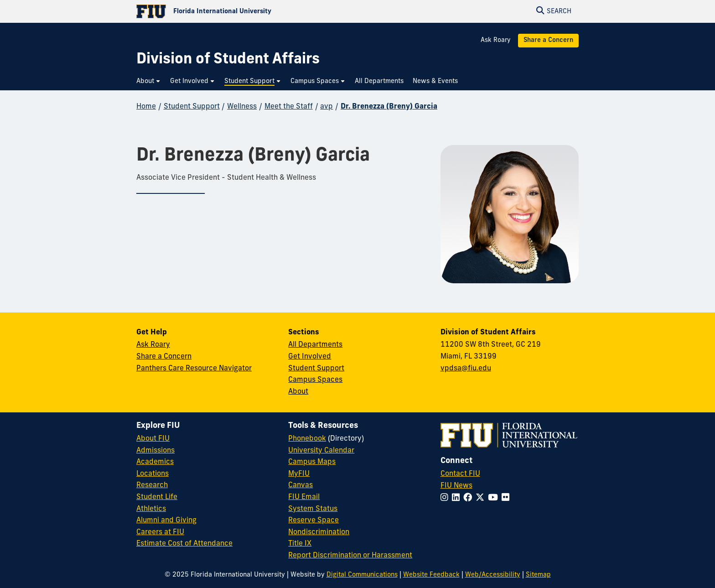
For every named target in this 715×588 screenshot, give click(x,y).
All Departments (315, 345)
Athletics (151, 509)
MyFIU (299, 474)
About (298, 392)
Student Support (192, 107)
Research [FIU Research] (152, 485)
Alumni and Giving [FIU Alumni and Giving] (166, 520)
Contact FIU (460, 474)
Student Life (157, 497)
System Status (313, 509)
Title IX (300, 544)
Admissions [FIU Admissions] (155, 451)
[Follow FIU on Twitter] (482, 498)
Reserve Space (313, 520)
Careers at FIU (160, 532)
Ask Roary (496, 40)
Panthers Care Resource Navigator (194, 369)
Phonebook (307, 439)
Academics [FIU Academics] (155, 462)
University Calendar (321, 451)
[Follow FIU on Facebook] (469, 498)
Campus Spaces (315, 380)
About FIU (153, 439)
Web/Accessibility (493, 575)
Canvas (301, 485)
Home (146, 107)
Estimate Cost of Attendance (184, 544)
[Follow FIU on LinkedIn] (458, 498)
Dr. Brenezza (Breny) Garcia (389, 107)
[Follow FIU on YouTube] (495, 498)
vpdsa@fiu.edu (466, 369)
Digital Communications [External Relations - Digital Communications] (362, 575)
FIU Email (304, 497)
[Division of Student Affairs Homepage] (228, 60)
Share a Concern (548, 40)
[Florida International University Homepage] (247, 11)
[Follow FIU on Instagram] (446, 498)
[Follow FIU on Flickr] (507, 498)
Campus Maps (312, 462)
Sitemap (538, 575)
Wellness (242, 107)
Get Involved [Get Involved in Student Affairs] (310, 357)
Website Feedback (431, 575)
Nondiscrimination (319, 532)
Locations (153, 474)
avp (326, 107)
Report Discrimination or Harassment (350, 556)
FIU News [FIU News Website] (456, 486)
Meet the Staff (289, 107)
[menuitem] (149, 81)
